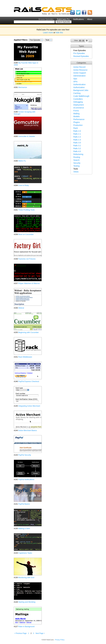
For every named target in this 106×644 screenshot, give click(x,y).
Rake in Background (26, 626)
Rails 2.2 (77, 137)
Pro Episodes (79, 53)
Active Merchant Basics (28, 430)
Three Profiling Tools (26, 210)
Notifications (78, 19)
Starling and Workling (27, 602)
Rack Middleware (25, 357)
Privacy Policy (60, 640)
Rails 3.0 (77, 143)
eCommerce (79, 108)
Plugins (77, 122)
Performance (79, 119)
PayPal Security (25, 455)
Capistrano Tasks (25, 553)
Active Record (79, 67)
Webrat (21, 308)
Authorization (79, 87)
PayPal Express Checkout (29, 381)
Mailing (76, 114)
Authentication (80, 84)
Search (76, 160)
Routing (77, 157)
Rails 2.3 (77, 140)
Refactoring (78, 154)
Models (77, 116)
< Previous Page (20, 633)
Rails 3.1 (77, 146)
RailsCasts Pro (63, 19)
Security (77, 163)
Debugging (78, 102)
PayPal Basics (24, 504)
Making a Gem (24, 528)
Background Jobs (81, 90)
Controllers (78, 99)
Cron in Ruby (24, 185)
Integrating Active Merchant (29, 406)
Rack (76, 128)
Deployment (79, 105)
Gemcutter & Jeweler (27, 136)
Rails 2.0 (77, 131)
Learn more (48, 33)
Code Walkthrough (81, 96)
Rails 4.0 (77, 151)
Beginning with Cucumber (29, 332)
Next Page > (40, 633)
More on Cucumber (26, 234)
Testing (76, 166)
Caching (77, 93)
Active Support (80, 73)
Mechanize (23, 87)
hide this (59, 33)
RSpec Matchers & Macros (29, 283)
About (90, 19)
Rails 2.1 (77, 134)
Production (78, 125)
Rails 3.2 (77, 148)
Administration (80, 76)
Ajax (75, 79)
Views (76, 172)
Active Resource (80, 70)
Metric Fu (22, 161)
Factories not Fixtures (27, 259)
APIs (75, 82)
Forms (76, 111)
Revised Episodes (81, 56)
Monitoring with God (26, 577)
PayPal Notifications (26, 479)
